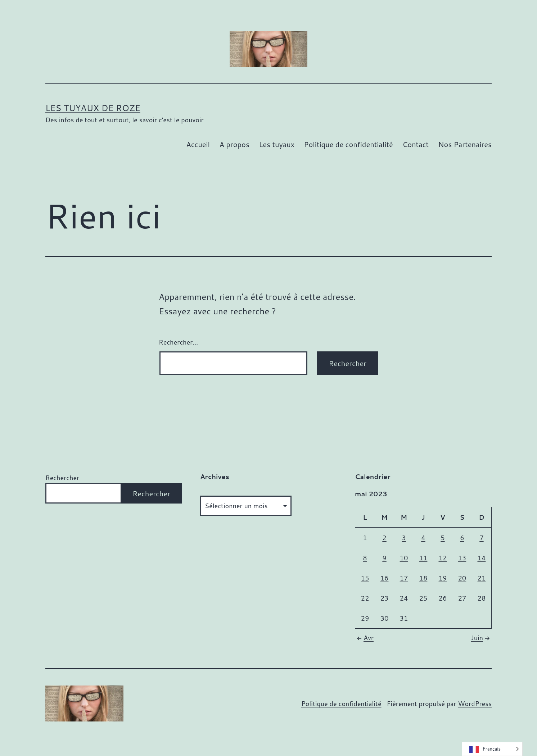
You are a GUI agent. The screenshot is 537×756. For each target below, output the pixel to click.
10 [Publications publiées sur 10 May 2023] (404, 558)
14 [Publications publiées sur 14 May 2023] (481, 558)
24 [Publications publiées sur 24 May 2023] (404, 598)
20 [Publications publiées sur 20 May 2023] (462, 578)
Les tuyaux (277, 144)
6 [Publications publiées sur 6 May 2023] (462, 538)
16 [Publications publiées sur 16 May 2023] (385, 578)
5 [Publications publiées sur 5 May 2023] (443, 538)
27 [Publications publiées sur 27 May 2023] (462, 598)
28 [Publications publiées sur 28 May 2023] (481, 598)
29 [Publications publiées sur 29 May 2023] (365, 618)
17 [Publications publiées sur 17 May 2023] (404, 578)
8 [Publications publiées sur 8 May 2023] (365, 558)
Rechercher (62, 478)
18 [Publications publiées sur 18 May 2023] (423, 578)
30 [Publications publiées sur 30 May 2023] (385, 618)
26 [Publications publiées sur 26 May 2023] (443, 598)
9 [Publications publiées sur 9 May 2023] (384, 558)
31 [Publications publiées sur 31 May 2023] (404, 618)
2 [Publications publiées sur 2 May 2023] (384, 538)
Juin (481, 638)
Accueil (198, 144)
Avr (364, 638)
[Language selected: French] (492, 749)
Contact (416, 144)
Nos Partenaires (465, 144)
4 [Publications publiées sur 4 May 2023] (423, 538)
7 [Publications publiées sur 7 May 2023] (481, 538)
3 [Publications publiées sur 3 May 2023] (404, 538)
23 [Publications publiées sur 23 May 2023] (385, 598)
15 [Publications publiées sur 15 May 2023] (365, 578)
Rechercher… (178, 342)
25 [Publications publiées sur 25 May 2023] (423, 598)
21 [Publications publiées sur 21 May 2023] (481, 578)
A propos (234, 144)
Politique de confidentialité (348, 144)
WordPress (475, 703)
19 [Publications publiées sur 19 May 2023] (443, 578)
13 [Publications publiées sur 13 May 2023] (462, 558)
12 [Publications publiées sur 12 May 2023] (443, 558)
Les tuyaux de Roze (93, 108)
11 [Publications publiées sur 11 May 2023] (423, 558)
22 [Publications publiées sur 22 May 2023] (365, 598)
